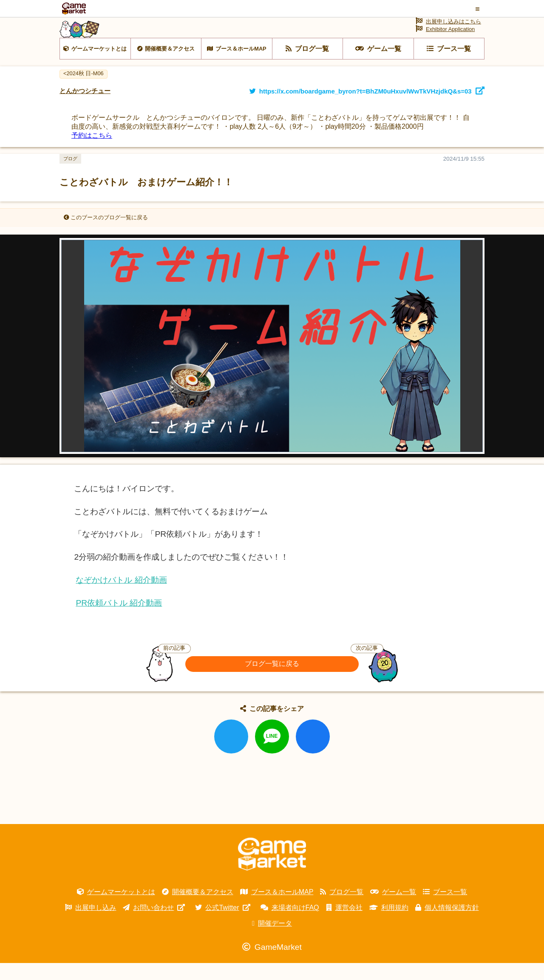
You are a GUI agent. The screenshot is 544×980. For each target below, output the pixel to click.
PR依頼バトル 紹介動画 (119, 620)
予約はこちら (92, 152)
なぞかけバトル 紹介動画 (121, 597)
